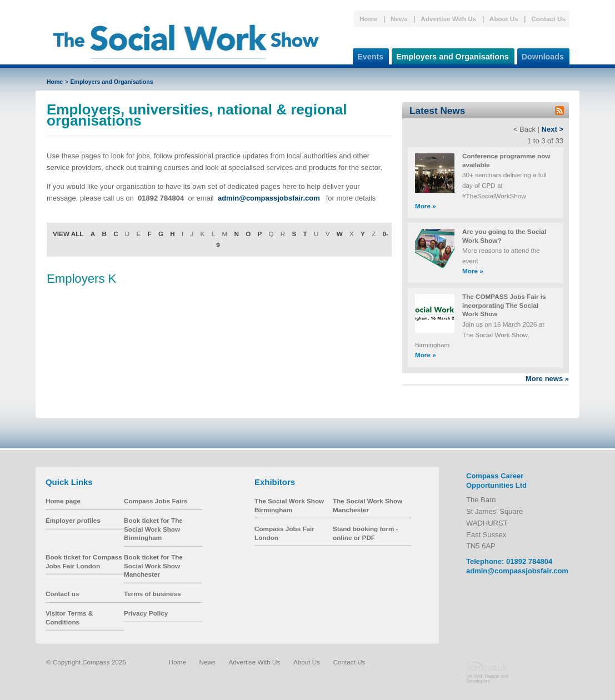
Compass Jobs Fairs (156, 501)
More (426, 206)
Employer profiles (73, 520)
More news (547, 379)
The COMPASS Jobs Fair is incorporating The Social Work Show (504, 305)
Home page (63, 501)
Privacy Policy (146, 613)
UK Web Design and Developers (487, 678)
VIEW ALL (68, 234)
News (399, 19)
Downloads (541, 55)
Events (368, 55)
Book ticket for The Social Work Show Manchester (153, 566)
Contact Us (548, 19)
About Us (504, 19)
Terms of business (152, 594)
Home (368, 19)
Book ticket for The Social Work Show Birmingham (153, 529)
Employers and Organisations (450, 55)
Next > (552, 129)
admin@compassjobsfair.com (517, 571)
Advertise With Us (448, 19)
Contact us (62, 594)
